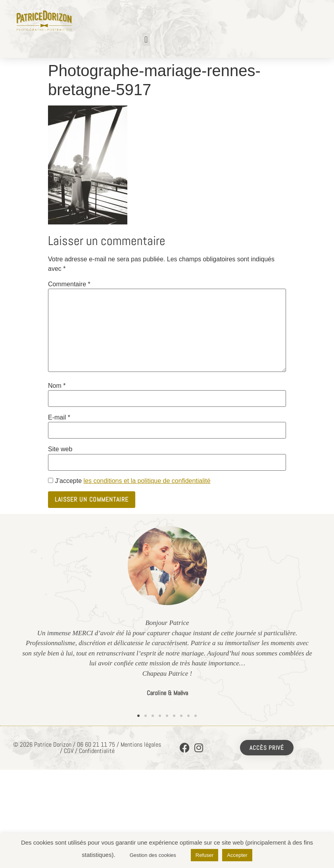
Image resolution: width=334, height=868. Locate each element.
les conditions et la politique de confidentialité (147, 481)
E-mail (59, 418)
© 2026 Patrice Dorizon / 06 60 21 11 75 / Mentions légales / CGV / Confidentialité (87, 748)
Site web (60, 449)
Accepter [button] (237, 855)
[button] (146, 39)
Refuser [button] (205, 855)
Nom (57, 386)
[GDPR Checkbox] (51, 480)
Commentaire (69, 284)
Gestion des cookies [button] (153, 855)
